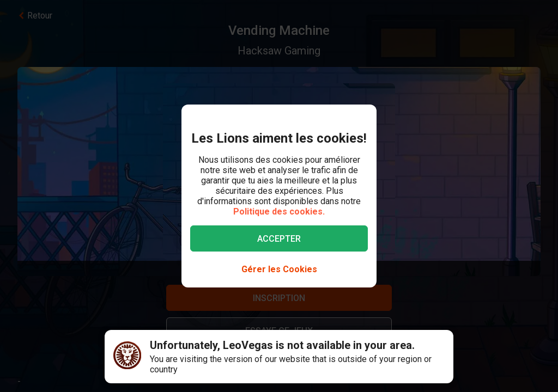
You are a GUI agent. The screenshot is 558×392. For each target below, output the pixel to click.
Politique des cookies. (279, 212)
